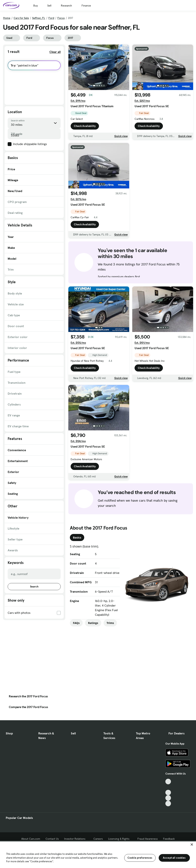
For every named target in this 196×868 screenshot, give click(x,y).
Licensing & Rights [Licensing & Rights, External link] (120, 839)
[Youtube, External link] (168, 793)
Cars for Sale (21, 18)
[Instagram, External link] (168, 798)
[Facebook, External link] (168, 787)
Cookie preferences (140, 858)
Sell (49, 6)
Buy (36, 6)
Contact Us (52, 839)
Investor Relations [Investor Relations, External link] (76, 839)
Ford (51, 18)
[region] (98, 854)
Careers (98, 839)
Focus (61, 18)
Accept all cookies (174, 858)
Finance (86, 6)
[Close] (192, 844)
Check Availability (85, 127)
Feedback (169, 839)
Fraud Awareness (148, 839)
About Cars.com (31, 839)
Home (7, 18)
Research (66, 6)
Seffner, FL (39, 18)
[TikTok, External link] (168, 782)
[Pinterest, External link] (168, 804)
